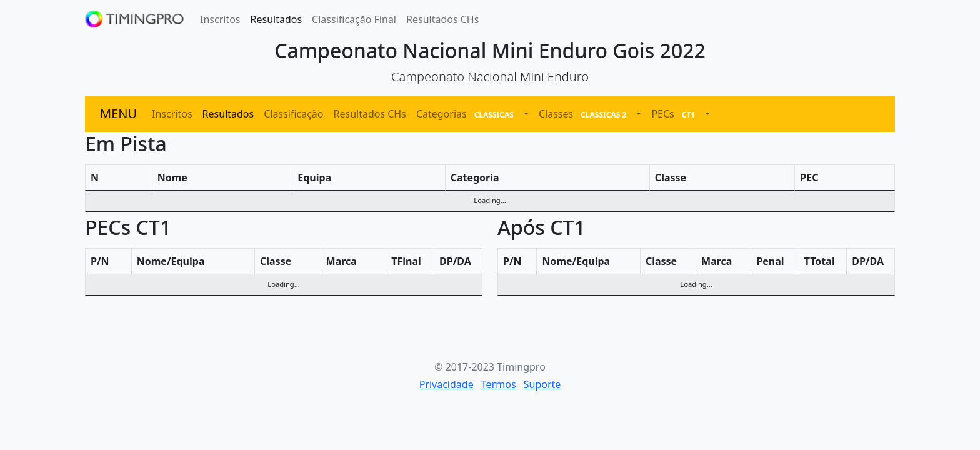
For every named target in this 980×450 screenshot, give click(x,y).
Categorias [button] (469, 114)
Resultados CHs (442, 19)
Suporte (542, 384)
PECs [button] (677, 114)
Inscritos (220, 19)
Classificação (293, 114)
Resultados (277, 19)
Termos (499, 384)
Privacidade (447, 384)
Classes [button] (586, 114)
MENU (118, 113)
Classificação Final (354, 19)
